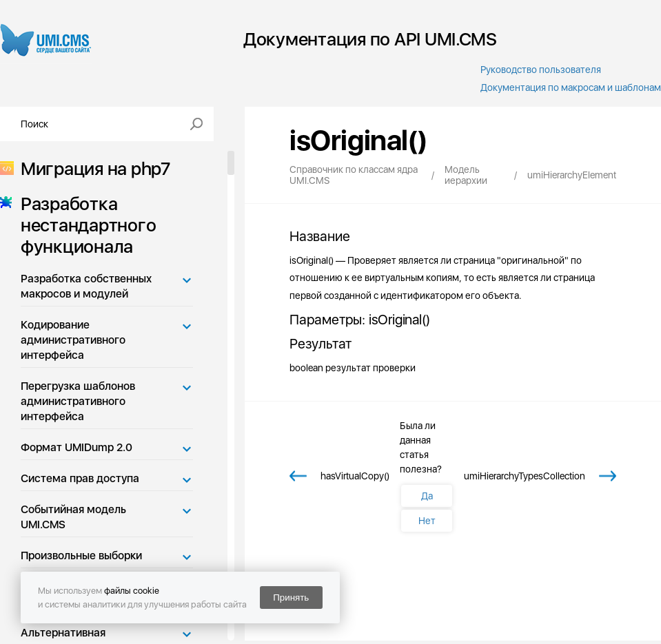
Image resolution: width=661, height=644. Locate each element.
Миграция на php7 (91, 168)
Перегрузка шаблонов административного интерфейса (78, 401)
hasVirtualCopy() (355, 476)
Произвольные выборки (81, 555)
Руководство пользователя (541, 70)
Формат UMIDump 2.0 (77, 447)
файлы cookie (132, 591)
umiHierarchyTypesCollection (525, 476)
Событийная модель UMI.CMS (73, 517)
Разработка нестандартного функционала (84, 225)
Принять (291, 598)
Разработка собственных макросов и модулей (86, 286)
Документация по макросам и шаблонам (571, 87)
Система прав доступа (80, 478)
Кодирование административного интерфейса (73, 340)
